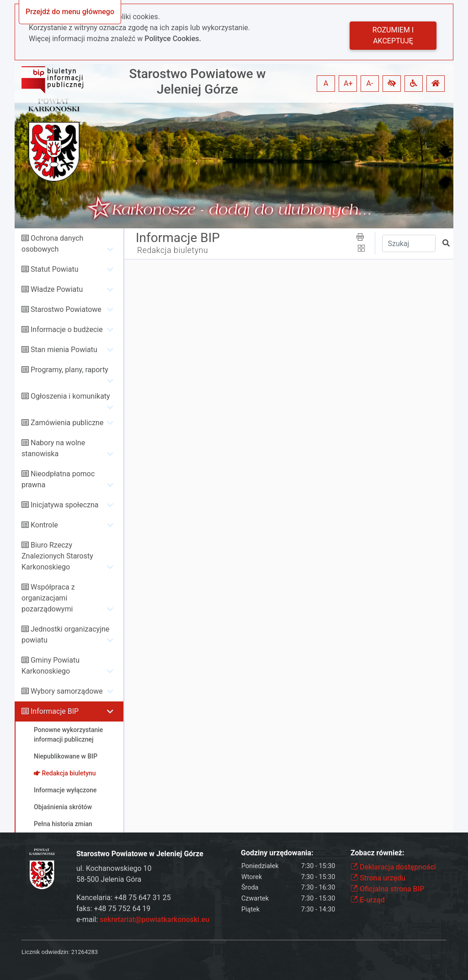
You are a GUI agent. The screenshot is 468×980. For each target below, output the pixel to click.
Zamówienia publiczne (67, 423)
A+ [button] (348, 83)
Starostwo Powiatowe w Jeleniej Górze (197, 82)
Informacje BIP (55, 711)
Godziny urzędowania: (277, 853)
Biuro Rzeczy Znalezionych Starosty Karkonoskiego (57, 556)
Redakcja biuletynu (173, 250)
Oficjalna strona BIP (387, 889)
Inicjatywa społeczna (65, 505)
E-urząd (368, 900)
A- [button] (370, 83)
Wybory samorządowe (67, 691)
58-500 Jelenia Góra (109, 879)
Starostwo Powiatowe (66, 309)
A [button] (326, 83)
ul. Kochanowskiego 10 (114, 868)
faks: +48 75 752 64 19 (113, 909)
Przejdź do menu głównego (70, 12)
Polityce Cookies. (173, 39)
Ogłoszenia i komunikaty (70, 396)
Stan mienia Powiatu (64, 350)
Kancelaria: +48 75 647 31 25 (124, 898)
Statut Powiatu (54, 269)
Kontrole (44, 525)
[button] (392, 84)
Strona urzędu (378, 878)
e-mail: (143, 919)
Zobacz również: (378, 853)
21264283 (85, 952)
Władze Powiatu (57, 289)
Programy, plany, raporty (69, 370)
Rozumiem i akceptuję (393, 35)
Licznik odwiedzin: (45, 952)
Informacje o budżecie (67, 329)
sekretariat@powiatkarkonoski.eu (154, 919)
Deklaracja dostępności (393, 867)
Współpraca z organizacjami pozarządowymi (48, 598)
